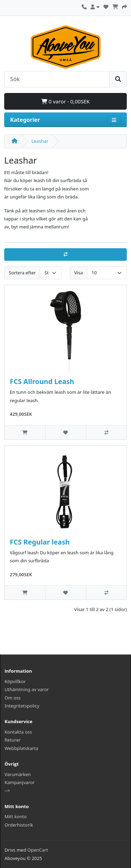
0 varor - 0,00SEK (65, 101)
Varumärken (18, 774)
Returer (13, 740)
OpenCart (38, 850)
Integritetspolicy (22, 706)
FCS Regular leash (40, 542)
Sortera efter (22, 273)
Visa (79, 273)
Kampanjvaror (20, 782)
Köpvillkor (15, 681)
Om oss (13, 698)
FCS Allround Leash (42, 381)
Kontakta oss (18, 732)
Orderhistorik (19, 825)
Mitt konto (16, 816)
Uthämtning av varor (27, 689)
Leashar (40, 141)
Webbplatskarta (21, 748)
